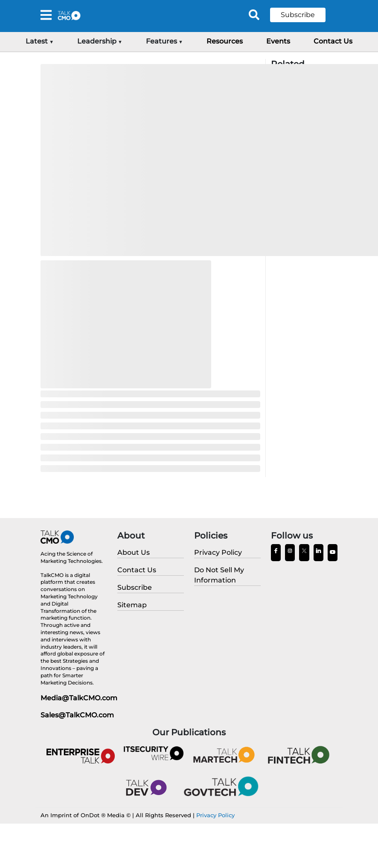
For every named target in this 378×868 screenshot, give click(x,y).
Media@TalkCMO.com (79, 698)
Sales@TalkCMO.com (77, 715)
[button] (304, 15)
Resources (225, 41)
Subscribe (298, 15)
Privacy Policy (215, 815)
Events (278, 41)
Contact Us (333, 41)
